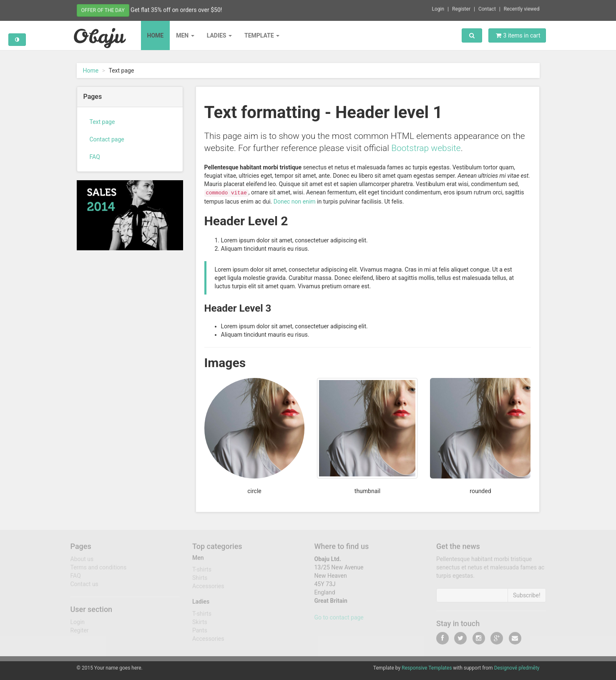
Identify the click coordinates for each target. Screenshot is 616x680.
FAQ (95, 157)
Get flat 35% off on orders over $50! (176, 9)
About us (82, 562)
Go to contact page (339, 620)
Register (461, 8)
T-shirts (202, 572)
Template (262, 35)
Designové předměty (517, 668)
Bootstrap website (426, 148)
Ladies (219, 35)
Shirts (200, 581)
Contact (487, 8)
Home (156, 35)
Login (438, 8)
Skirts (200, 625)
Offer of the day (103, 10)
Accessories (208, 589)
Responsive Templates (427, 668)
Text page (102, 122)
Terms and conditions (99, 570)
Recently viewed (522, 8)
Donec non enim (295, 201)
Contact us (84, 587)
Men (185, 35)
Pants (200, 633)
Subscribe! (527, 598)
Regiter (80, 633)
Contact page (107, 139)
